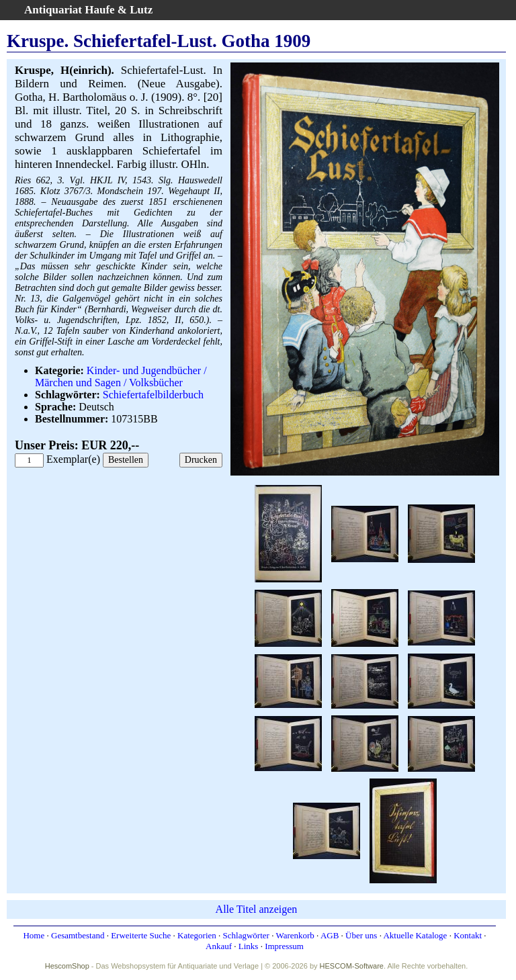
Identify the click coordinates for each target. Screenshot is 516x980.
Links (249, 946)
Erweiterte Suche (141, 935)
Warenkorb (295, 935)
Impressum (284, 946)
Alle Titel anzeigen (257, 909)
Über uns (361, 935)
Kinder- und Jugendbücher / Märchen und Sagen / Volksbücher (121, 376)
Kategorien (197, 935)
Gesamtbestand (78, 935)
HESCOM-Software (352, 966)
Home (34, 935)
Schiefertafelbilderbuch (153, 395)
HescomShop (67, 966)
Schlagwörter (246, 935)
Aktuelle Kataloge (415, 935)
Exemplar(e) (73, 459)
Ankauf (219, 946)
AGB (330, 935)
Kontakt (468, 935)
